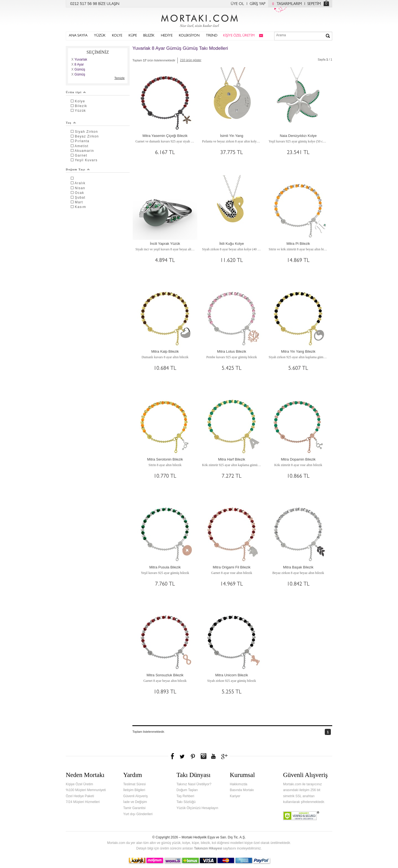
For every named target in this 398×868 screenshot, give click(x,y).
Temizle (120, 78)
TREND (212, 36)
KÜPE (133, 36)
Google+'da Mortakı (225, 756)
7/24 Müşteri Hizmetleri (83, 802)
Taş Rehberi (185, 796)
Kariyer (235, 796)
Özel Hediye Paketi (80, 796)
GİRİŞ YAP (257, 4)
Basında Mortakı (242, 790)
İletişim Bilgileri (134, 790)
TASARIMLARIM (286, 4)
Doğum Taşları (187, 790)
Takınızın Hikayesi (208, 848)
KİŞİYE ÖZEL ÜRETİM (239, 36)
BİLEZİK (149, 36)
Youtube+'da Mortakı (213, 756)
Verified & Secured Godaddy (301, 816)
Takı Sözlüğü (186, 802)
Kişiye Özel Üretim (79, 784)
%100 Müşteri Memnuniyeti (86, 790)
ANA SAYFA (78, 36)
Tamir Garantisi (134, 808)
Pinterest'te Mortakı (193, 756)
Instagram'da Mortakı (203, 756)
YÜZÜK (100, 36)
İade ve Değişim (135, 802)
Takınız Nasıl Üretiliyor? (194, 784)
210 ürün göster (191, 60)
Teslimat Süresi (134, 784)
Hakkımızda (238, 784)
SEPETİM (314, 4)
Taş (71, 123)
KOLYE (117, 36)
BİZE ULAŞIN (109, 4)
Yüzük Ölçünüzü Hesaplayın (197, 808)
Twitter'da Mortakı (183, 756)
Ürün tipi (76, 92)
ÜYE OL (237, 4)
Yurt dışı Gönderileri (138, 814)
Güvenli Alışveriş (136, 796)
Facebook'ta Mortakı (173, 756)
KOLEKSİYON (189, 36)
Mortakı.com (199, 20)
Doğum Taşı (78, 169)
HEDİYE (167, 36)
